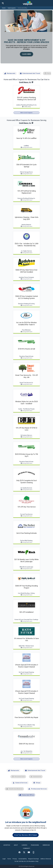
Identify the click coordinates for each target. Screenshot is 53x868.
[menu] (3, 3)
